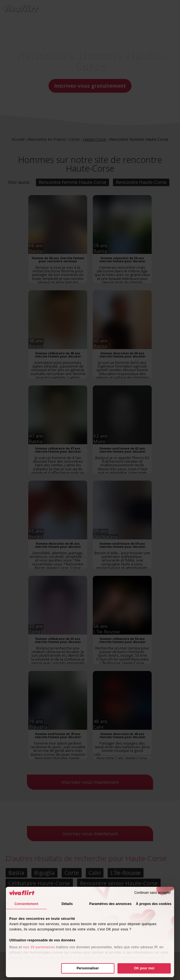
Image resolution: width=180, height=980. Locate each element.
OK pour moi (144, 968)
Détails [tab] (67, 904)
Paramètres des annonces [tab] (110, 904)
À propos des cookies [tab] (154, 904)
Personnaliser (88, 968)
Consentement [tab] (26, 904)
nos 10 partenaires (39, 947)
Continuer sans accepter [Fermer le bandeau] (153, 893)
